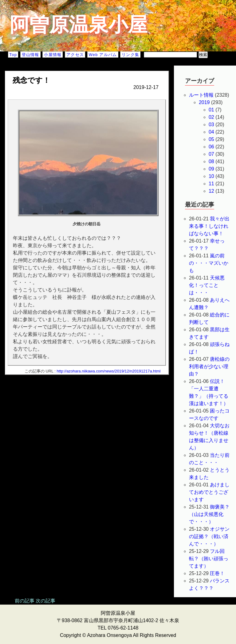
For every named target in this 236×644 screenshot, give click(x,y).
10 (211, 176)
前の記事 (25, 601)
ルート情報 (201, 95)
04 (211, 132)
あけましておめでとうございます (209, 492)
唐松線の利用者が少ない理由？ (209, 366)
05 (211, 139)
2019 (204, 102)
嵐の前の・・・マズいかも (209, 263)
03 (211, 125)
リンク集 (130, 55)
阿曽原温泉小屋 (79, 25)
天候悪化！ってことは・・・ (207, 285)
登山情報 (31, 55)
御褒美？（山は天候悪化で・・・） (209, 514)
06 (211, 147)
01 (211, 110)
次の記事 (45, 601)
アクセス (75, 55)
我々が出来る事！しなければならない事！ (209, 226)
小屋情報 (53, 55)
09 (211, 169)
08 (211, 161)
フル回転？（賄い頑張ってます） (209, 559)
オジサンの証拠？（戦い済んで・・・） (209, 536)
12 (211, 191)
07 (211, 154)
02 (211, 117)
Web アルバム (103, 55)
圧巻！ (217, 573)
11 (211, 184)
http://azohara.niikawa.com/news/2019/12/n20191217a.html (108, 371)
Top (13, 55)
